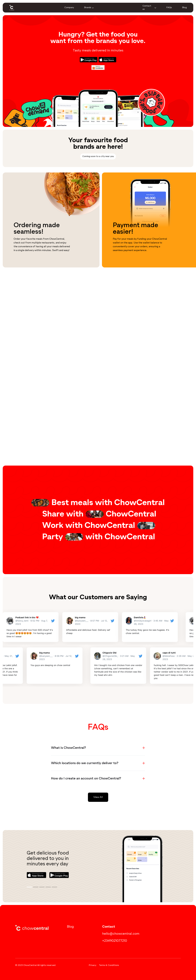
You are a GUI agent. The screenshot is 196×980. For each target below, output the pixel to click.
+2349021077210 (115, 941)
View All (98, 797)
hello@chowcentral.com (121, 934)
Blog (70, 927)
